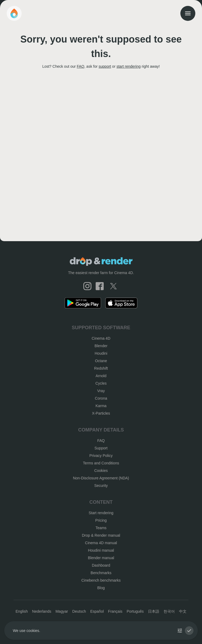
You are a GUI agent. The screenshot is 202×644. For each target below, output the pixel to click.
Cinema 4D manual (101, 543)
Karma (101, 406)
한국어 (169, 611)
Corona (101, 398)
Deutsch (79, 611)
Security (101, 486)
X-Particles (101, 413)
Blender (101, 346)
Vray (101, 391)
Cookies (101, 471)
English (22, 611)
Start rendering (101, 513)
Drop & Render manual (101, 535)
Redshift (101, 368)
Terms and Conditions (101, 463)
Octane (101, 361)
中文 (183, 611)
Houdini (101, 353)
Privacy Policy (101, 456)
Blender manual (101, 558)
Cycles (101, 383)
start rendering (129, 66)
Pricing (101, 520)
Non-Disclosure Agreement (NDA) (101, 478)
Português (135, 611)
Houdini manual (101, 550)
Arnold (101, 376)
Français (115, 611)
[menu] (188, 13)
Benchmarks (101, 573)
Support (101, 448)
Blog (101, 588)
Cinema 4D (101, 338)
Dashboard (101, 565)
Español (97, 611)
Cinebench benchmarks (101, 580)
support (105, 66)
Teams (101, 528)
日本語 (154, 611)
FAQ (80, 66)
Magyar (62, 611)
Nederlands (42, 611)
